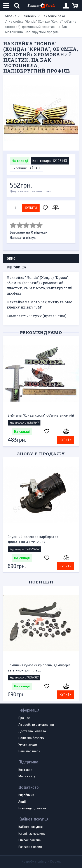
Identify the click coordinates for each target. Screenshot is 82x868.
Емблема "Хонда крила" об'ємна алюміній (41, 415)
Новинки (41, 582)
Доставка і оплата (32, 731)
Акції (22, 802)
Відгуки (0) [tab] (16, 267)
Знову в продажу (41, 454)
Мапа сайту (27, 776)
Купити (31, 208)
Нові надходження (32, 809)
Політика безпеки (31, 738)
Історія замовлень (32, 834)
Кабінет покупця (31, 827)
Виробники (26, 795)
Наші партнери (29, 751)
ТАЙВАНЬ (35, 168)
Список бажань (30, 840)
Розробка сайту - (41, 861)
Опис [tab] (11, 259)
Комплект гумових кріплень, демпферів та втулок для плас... (39, 668)
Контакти (25, 770)
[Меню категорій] (7, 6)
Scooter (41, 6)
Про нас (24, 718)
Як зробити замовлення (36, 725)
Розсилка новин (30, 847)
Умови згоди (28, 745)
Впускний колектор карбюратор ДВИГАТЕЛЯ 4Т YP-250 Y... (33, 539)
